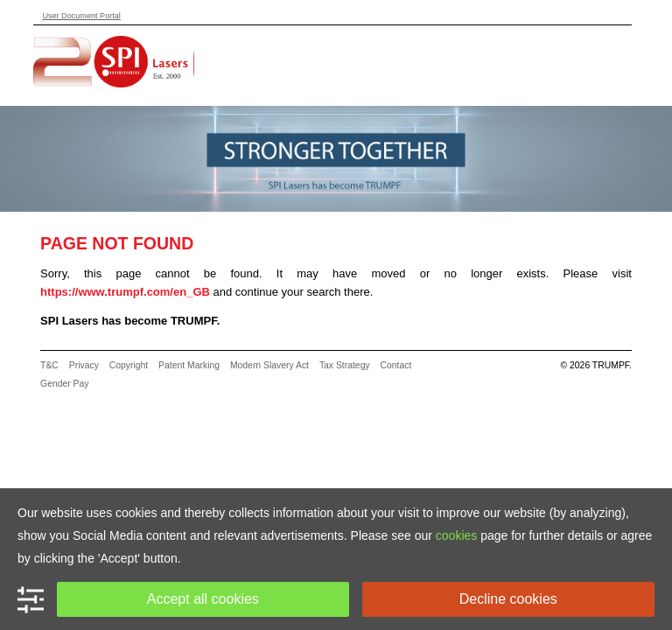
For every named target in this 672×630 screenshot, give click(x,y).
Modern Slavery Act (269, 365)
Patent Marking (189, 365)
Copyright (129, 365)
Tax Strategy (345, 365)
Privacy (84, 365)
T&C (49, 365)
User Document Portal (81, 16)
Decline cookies (508, 599)
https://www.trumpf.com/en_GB (125, 292)
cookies (456, 535)
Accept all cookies (203, 599)
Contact (396, 365)
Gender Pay (64, 384)
